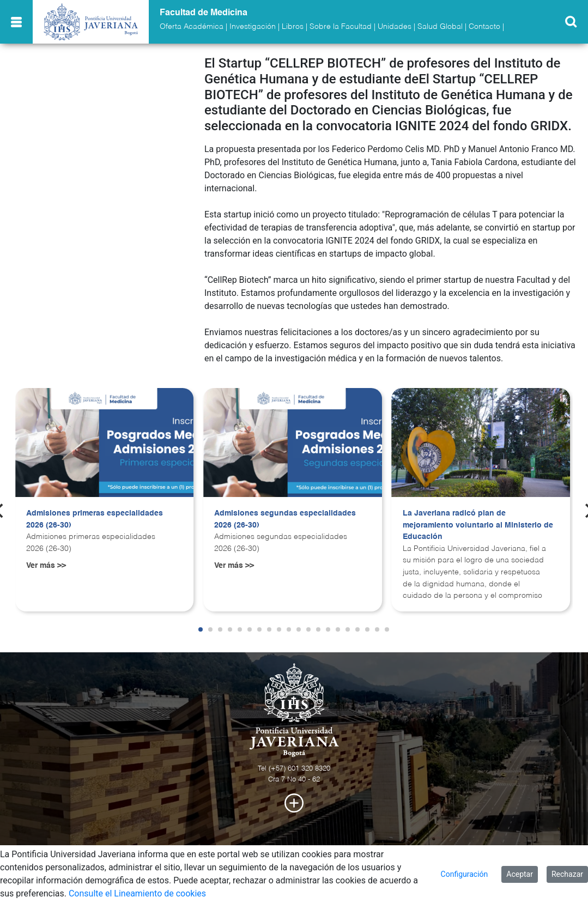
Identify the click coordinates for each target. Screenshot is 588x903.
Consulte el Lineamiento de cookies (137, 893)
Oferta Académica (192, 27)
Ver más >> (46, 566)
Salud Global (440, 27)
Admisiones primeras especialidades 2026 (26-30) (95, 519)
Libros (293, 27)
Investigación (253, 27)
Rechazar (567, 874)
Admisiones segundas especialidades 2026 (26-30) (285, 519)
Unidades (395, 27)
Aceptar (520, 874)
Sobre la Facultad (341, 27)
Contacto (484, 27)
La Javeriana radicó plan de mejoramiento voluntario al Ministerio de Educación (478, 525)
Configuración (465, 874)
